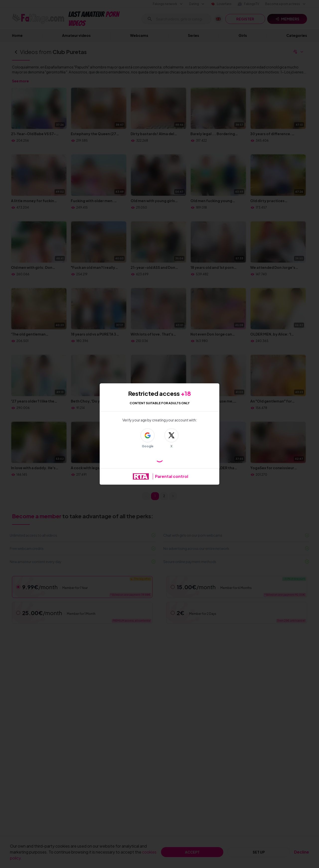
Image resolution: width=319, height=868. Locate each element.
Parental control (172, 476)
